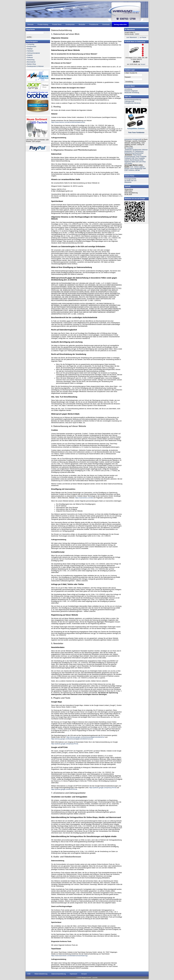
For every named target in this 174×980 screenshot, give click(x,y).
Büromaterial (31, 62)
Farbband (128, 158)
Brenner (137, 160)
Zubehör (30, 55)
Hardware (30, 51)
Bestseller (82, 24)
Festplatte (143, 157)
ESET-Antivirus (130, 170)
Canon (132, 169)
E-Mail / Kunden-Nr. (131, 73)
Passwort (128, 77)
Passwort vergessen (131, 91)
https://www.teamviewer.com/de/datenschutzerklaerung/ (69, 956)
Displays (30, 49)
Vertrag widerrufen (120, 24)
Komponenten (32, 47)
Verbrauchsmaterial (33, 53)
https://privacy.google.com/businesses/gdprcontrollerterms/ (85, 737)
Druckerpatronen (130, 157)
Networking (31, 60)
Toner (134, 133)
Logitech (142, 167)
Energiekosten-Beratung (132, 103)
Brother (127, 169)
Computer (130, 148)
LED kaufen (128, 163)
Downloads (106, 24)
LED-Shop (142, 162)
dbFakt (138, 170)
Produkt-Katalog (43, 24)
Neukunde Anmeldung (132, 93)
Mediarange (138, 169)
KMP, (144, 169)
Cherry (136, 167)
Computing (31, 44)
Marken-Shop (32, 64)
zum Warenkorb (132, 37)
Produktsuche (94, 24)
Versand (143, 64)
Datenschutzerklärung (59, 974)
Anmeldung (128, 89)
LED (137, 162)
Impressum (73, 974)
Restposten (128, 151)
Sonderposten (70, 24)
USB (133, 158)
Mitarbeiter (128, 182)
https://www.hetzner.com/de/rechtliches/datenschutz (68, 122)
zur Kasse (143, 37)
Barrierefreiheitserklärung (133, 100)
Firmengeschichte (130, 179)
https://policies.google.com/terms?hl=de (64, 789)
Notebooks (128, 150)
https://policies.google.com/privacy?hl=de (65, 744)
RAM (142, 160)
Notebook (128, 162)
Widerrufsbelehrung (41, 974)
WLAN (132, 160)
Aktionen (145, 150)
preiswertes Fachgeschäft (133, 139)
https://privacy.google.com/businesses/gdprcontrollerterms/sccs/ (72, 739)
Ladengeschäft (129, 101)
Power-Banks (137, 155)
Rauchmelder (139, 153)
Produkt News (57, 24)
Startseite (30, 24)
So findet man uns (131, 181)
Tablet (133, 162)
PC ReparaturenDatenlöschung (134, 152)
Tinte (130, 133)
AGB (29, 974)
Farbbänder (140, 133)
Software (30, 58)
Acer (132, 167)
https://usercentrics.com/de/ (84, 498)
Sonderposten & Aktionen (35, 66)
